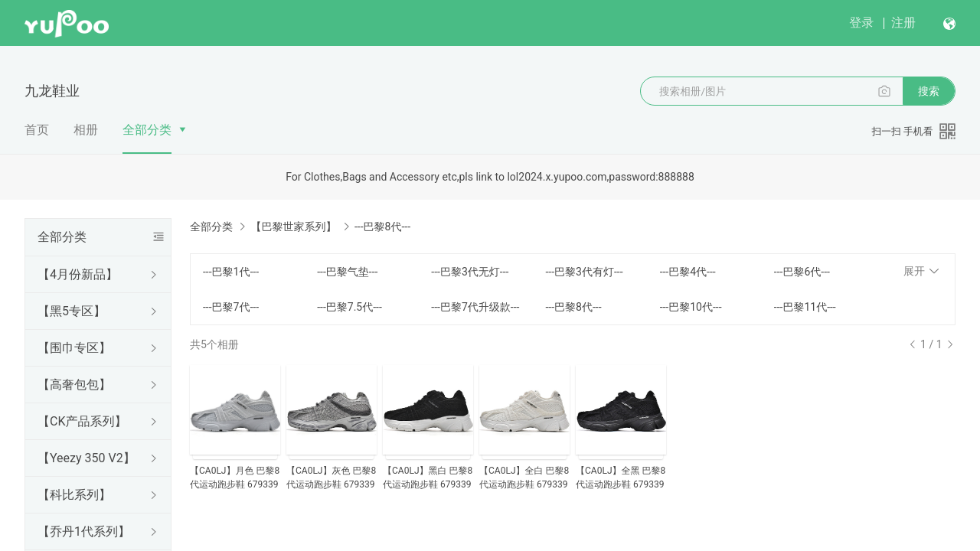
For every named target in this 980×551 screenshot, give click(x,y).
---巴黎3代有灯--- (584, 272)
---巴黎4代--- (688, 272)
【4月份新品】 (78, 274)
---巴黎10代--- (691, 307)
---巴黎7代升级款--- (475, 307)
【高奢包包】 (74, 385)
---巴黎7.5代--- (350, 307)
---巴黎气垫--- (347, 272)
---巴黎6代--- (802, 272)
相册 (86, 130)
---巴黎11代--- (805, 307)
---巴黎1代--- (231, 272)
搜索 (929, 91)
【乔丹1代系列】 (84, 531)
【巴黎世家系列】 (293, 227)
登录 (861, 23)
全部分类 (147, 130)
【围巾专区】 (74, 348)
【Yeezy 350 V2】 (87, 458)
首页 (37, 130)
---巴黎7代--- (231, 307)
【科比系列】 (74, 495)
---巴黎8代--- (573, 307)
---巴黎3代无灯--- (470, 272)
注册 (903, 23)
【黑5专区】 (72, 311)
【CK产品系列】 (82, 421)
